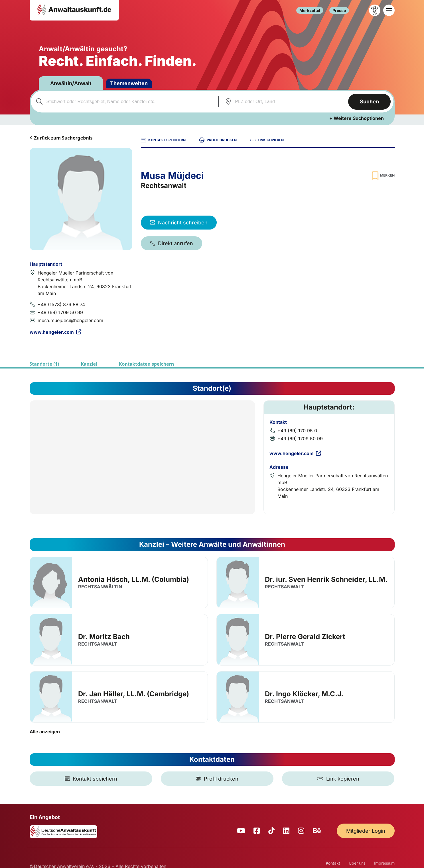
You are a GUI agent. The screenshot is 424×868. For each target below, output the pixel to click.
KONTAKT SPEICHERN (163, 140)
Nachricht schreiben (179, 223)
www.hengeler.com (55, 332)
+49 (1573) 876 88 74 (61, 304)
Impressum (384, 863)
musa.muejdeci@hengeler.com (70, 320)
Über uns (357, 863)
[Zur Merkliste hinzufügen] (382, 176)
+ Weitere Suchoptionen (357, 118)
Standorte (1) (44, 364)
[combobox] (124, 102)
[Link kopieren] (338, 779)
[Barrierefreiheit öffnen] (375, 10)
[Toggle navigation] (389, 10)
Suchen (369, 102)
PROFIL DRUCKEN (218, 140)
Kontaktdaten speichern (146, 364)
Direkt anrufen (172, 243)
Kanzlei (89, 364)
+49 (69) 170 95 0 (297, 431)
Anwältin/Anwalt (71, 83)
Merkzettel (310, 10)
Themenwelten (129, 83)
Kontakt (333, 863)
